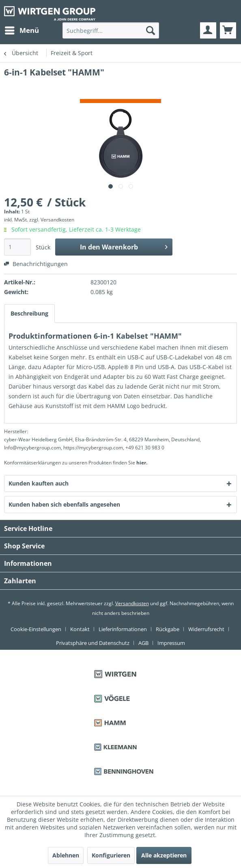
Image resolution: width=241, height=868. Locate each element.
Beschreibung (29, 313)
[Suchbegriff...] (111, 30)
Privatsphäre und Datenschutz (93, 643)
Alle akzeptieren (164, 855)
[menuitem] (22, 30)
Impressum (171, 643)
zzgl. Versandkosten (52, 220)
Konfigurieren (111, 855)
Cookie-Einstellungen (36, 629)
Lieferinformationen (123, 629)
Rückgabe (168, 629)
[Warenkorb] (228, 30)
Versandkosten (132, 603)
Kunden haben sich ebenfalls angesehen (64, 504)
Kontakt (80, 629)
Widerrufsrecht (206, 629)
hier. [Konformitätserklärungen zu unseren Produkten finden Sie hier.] (142, 463)
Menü (22, 29)
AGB (143, 643)
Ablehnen (66, 855)
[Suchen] (151, 30)
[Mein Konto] (208, 30)
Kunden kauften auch (39, 483)
